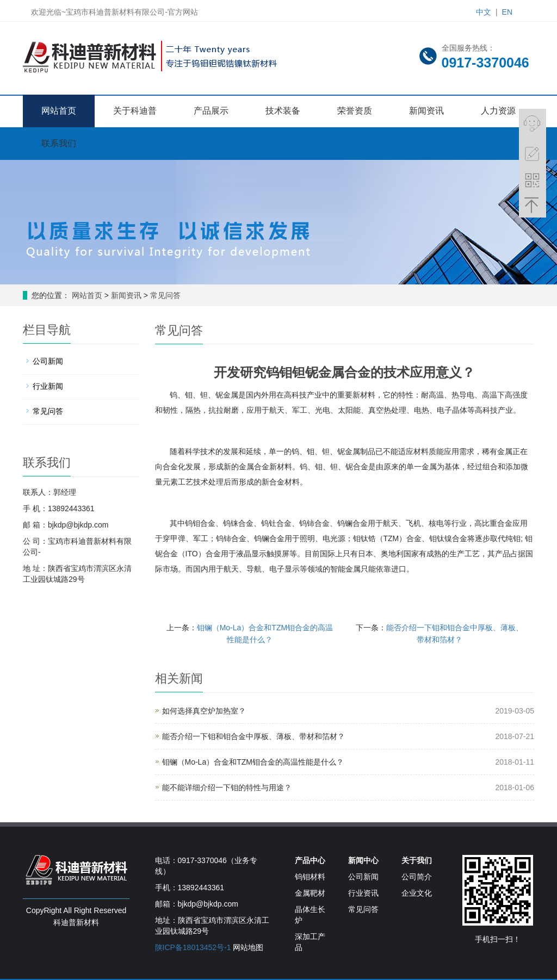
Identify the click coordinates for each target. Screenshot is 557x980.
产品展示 (211, 111)
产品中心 (310, 860)
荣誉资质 (355, 111)
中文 (484, 12)
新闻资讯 (426, 111)
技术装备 (283, 111)
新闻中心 (363, 860)
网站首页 (59, 111)
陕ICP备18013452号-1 (193, 947)
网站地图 (248, 947)
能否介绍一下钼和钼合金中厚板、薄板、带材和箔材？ (253, 736)
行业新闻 (48, 386)
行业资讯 (363, 893)
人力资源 (498, 111)
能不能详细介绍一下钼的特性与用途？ (227, 787)
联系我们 (59, 143)
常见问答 (164, 295)
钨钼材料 (310, 877)
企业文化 (417, 893)
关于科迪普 (135, 111)
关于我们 (417, 860)
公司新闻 (48, 361)
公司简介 (417, 877)
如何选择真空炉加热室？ (204, 711)
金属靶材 (310, 893)
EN (507, 12)
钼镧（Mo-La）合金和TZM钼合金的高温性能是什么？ (253, 762)
